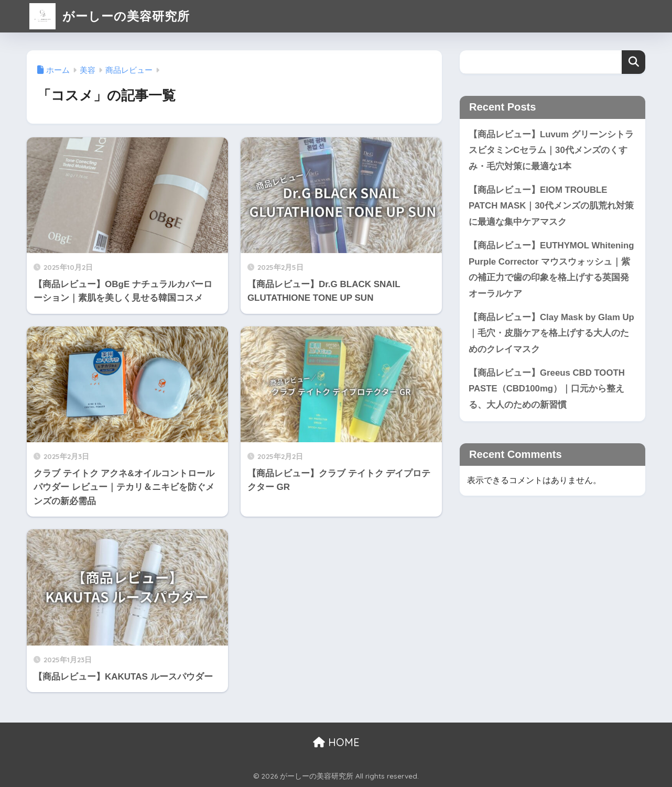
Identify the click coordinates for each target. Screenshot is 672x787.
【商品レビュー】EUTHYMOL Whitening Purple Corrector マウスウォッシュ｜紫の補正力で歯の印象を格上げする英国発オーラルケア (551, 270)
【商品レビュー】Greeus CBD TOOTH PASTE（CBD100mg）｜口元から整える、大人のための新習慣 (547, 389)
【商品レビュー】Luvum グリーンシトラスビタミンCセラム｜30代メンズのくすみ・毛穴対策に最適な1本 (551, 150)
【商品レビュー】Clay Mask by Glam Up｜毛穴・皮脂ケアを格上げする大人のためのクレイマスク (551, 333)
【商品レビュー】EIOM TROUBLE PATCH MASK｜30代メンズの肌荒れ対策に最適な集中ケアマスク (551, 206)
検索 (633, 62)
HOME (336, 742)
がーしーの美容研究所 (110, 16)
